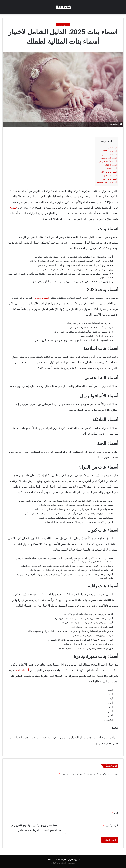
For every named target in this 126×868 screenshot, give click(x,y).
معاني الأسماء (63, 25)
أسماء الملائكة (111, 165)
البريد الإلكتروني (111, 825)
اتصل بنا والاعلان (58, 863)
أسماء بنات (23, 670)
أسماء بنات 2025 (110, 151)
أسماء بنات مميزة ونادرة (107, 182)
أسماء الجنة (112, 168)
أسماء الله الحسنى (109, 158)
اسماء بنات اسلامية (109, 155)
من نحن (72, 863)
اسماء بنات (112, 148)
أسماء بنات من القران (108, 172)
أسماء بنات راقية (110, 179)
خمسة (55, 860)
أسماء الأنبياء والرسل (108, 162)
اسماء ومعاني (41, 298)
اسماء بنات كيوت (110, 175)
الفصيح (13, 208)
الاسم (115, 813)
